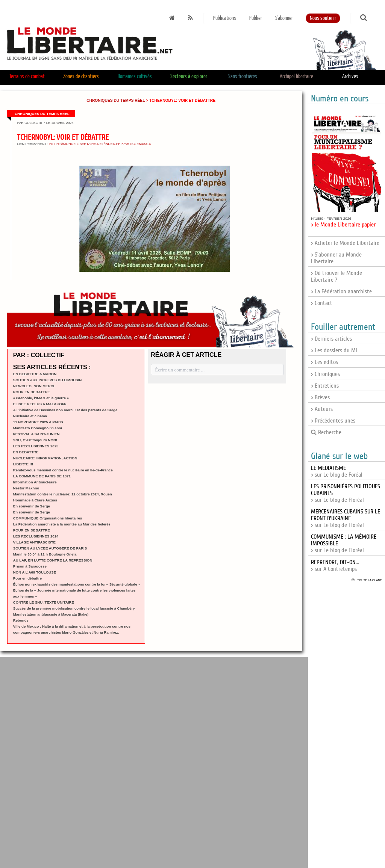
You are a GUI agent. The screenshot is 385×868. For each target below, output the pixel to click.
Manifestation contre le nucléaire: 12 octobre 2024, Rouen (63, 494)
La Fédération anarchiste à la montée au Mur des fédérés (62, 524)
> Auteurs (322, 409)
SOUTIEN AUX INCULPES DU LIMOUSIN (47, 380)
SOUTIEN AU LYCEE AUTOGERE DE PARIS (50, 548)
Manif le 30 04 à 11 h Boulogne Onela (45, 554)
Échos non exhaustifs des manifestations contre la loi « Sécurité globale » (77, 584)
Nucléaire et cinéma (30, 416)
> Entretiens (325, 386)
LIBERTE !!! (23, 464)
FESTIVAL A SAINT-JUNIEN (36, 434)
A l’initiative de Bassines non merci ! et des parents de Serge (65, 410)
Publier (256, 18)
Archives (350, 76)
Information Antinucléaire (35, 482)
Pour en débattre (27, 578)
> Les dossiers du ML (335, 350)
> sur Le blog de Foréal (337, 471)
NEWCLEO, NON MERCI (34, 386)
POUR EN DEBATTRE (32, 392)
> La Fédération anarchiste (341, 291)
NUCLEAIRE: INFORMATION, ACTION (45, 458)
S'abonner (284, 18)
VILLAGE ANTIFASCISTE (34, 542)
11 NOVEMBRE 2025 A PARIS (38, 422)
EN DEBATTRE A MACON (35, 374)
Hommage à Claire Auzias (35, 500)
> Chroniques (325, 374)
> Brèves (320, 397)
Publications (225, 18)
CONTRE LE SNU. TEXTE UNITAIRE (44, 602)
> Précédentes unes (333, 421)
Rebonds (21, 620)
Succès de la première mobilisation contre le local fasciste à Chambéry (74, 608)
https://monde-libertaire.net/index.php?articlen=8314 (100, 144)
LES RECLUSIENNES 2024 (36, 536)
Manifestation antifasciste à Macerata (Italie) (51, 614)
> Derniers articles (331, 339)
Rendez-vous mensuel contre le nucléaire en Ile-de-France (63, 470)
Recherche (326, 432)
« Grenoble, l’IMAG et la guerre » (41, 398)
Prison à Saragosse (30, 566)
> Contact (322, 303)
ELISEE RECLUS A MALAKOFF (40, 404)
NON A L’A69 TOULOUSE (35, 572)
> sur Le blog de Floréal (346, 518)
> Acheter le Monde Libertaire (345, 243)
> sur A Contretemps (335, 566)
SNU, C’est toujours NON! (35, 440)
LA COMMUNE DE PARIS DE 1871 (42, 476)
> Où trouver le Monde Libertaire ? (336, 276)
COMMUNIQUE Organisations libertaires (48, 518)
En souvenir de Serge (32, 506)
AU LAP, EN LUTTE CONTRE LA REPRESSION (53, 560)
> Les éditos (324, 362)
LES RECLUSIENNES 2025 (36, 446)
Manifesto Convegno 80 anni (38, 428)
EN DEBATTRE (26, 452)
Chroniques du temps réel (116, 100)
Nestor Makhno (26, 488)
